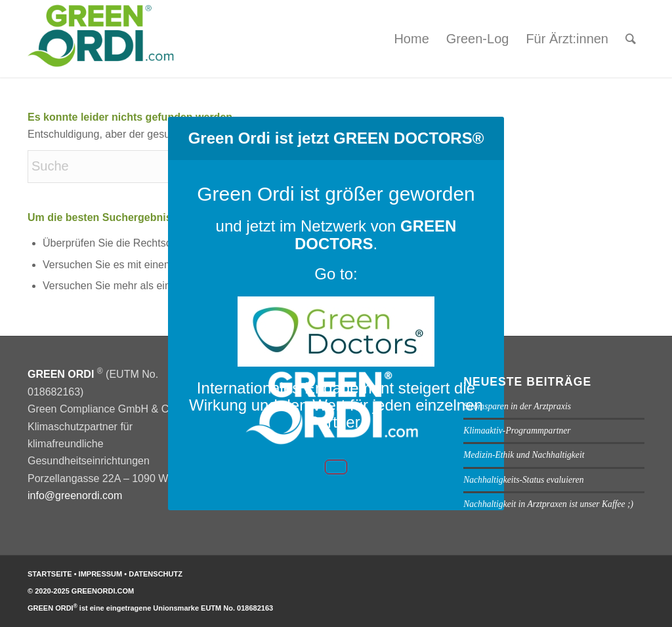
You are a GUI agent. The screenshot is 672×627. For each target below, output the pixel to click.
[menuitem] (411, 39)
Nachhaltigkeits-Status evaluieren (523, 480)
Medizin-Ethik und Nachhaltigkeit (524, 455)
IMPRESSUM (102, 574)
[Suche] (631, 39)
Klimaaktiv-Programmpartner (517, 431)
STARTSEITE (50, 574)
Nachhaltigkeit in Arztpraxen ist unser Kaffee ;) (548, 504)
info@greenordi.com (75, 496)
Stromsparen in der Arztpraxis (517, 406)
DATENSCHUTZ (156, 574)
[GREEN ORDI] (104, 39)
